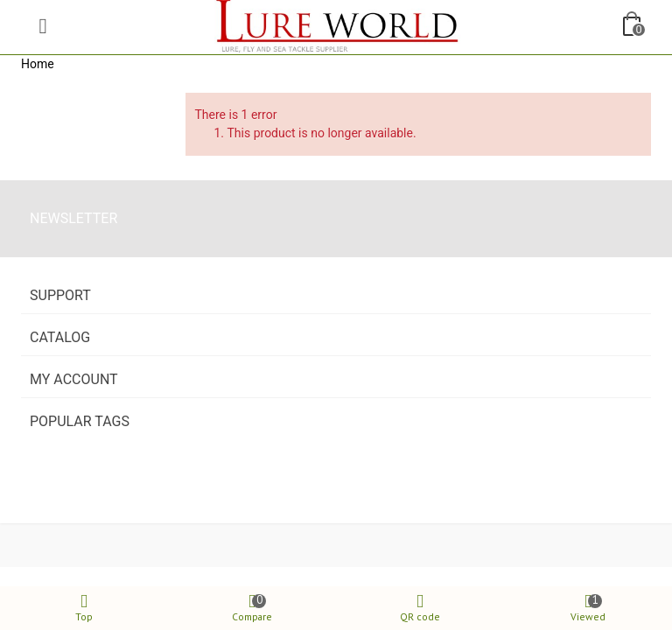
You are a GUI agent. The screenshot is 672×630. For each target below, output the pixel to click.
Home (38, 64)
